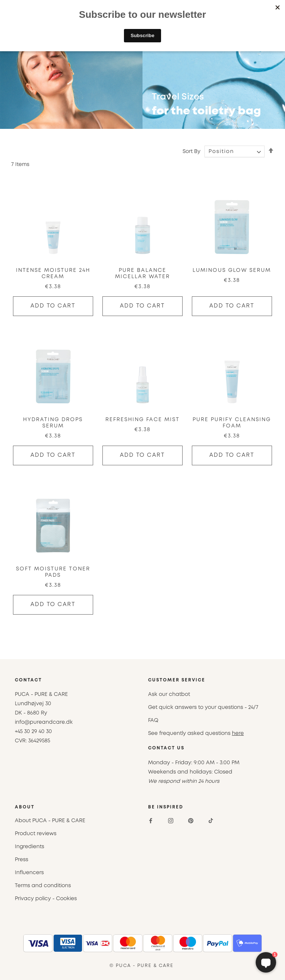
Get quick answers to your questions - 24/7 (203, 707)
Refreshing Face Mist (142, 420)
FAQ (153, 720)
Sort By (191, 152)
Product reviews (36, 834)
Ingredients (30, 847)
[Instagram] (171, 821)
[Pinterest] (191, 821)
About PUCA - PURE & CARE (50, 821)
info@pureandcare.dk (44, 722)
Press (22, 860)
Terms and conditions (43, 886)
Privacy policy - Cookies (46, 899)
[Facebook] (151, 821)
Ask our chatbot (169, 694)
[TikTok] (211, 821)
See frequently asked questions (196, 733)
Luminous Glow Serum (232, 270)
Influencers (29, 873)
